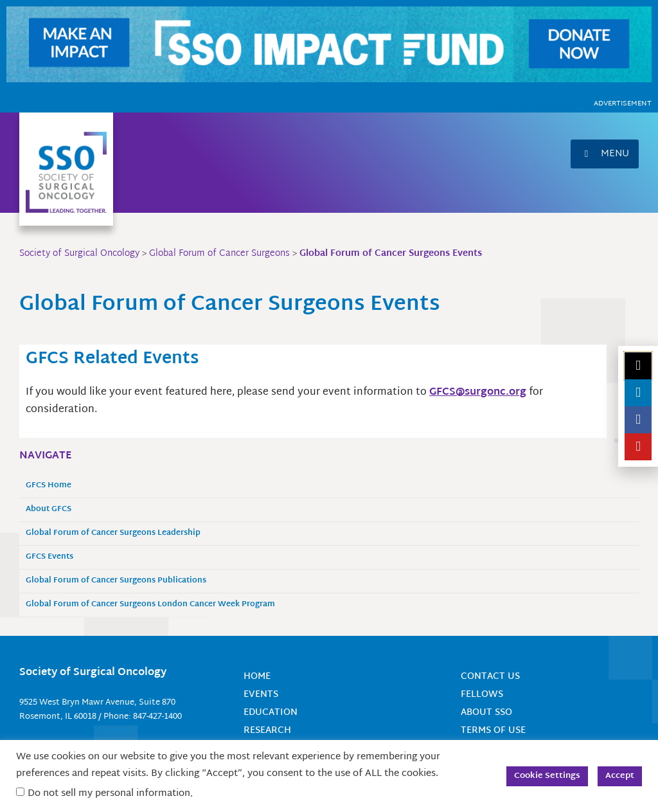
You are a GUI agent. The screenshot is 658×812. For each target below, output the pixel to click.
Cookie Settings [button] (547, 776)
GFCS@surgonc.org (478, 392)
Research (267, 729)
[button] (605, 154)
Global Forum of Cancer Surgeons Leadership (113, 533)
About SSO (486, 711)
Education (271, 711)
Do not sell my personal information (109, 794)
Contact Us (490, 676)
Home (257, 676)
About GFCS (49, 509)
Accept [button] (620, 776)
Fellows (482, 693)
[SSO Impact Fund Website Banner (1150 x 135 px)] (329, 45)
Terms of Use (493, 729)
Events (261, 693)
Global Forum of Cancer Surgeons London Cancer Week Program (150, 604)
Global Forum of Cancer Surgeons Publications (116, 580)
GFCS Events (49, 556)
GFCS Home (49, 485)
